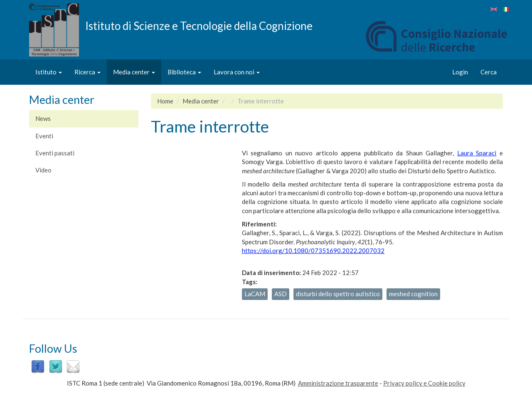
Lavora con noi (237, 72)
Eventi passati (55, 153)
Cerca (489, 72)
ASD (281, 294)
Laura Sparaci (477, 153)
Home (165, 101)
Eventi (44, 136)
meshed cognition (413, 294)
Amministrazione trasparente (338, 383)
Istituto (49, 72)
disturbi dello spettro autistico (338, 294)
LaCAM (255, 294)
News (43, 118)
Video (43, 170)
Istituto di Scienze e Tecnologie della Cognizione (199, 25)
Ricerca (87, 72)
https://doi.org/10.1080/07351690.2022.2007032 (313, 251)
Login (460, 72)
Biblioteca (184, 72)
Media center (134, 72)
